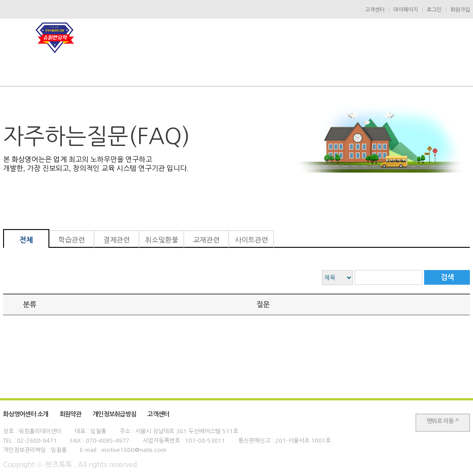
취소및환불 (162, 240)
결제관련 (116, 240)
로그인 (434, 10)
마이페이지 (406, 10)
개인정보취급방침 (114, 414)
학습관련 (72, 240)
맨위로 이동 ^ (443, 421)
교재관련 (206, 240)
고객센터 (375, 10)
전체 (26, 240)
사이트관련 (251, 240)
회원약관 (70, 414)
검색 (447, 277)
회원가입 (460, 10)
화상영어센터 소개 (26, 414)
